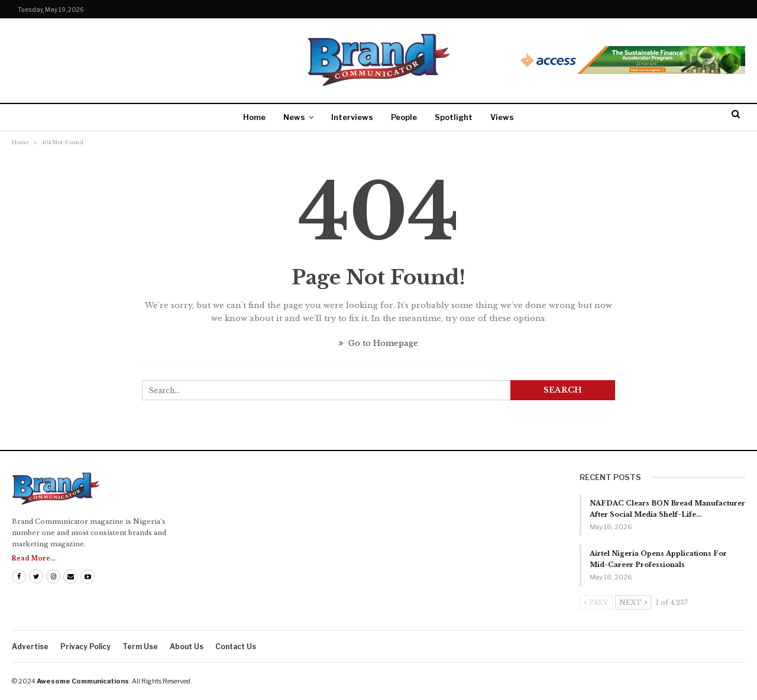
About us (187, 646)
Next (633, 602)
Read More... (34, 558)
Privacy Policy (85, 646)
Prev (596, 602)
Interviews (352, 117)
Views (502, 117)
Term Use (140, 646)
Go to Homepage (378, 343)
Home (254, 117)
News (294, 117)
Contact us (236, 646)
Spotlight (454, 117)
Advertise (30, 646)
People (404, 117)
